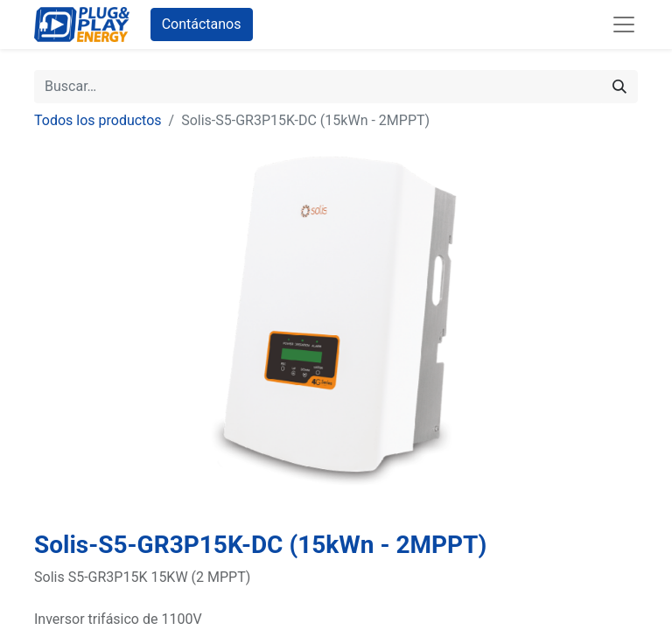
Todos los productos (98, 120)
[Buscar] (619, 87)
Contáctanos (202, 24)
